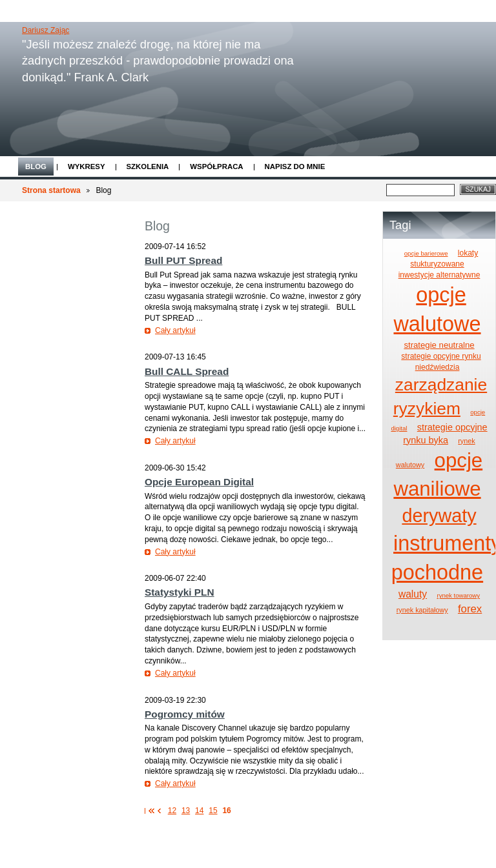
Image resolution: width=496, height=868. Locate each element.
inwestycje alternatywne (439, 275)
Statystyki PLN (180, 592)
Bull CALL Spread (187, 371)
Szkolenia (148, 167)
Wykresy (87, 167)
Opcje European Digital (199, 482)
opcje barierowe (426, 253)
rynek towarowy (458, 595)
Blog (36, 167)
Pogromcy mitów (185, 714)
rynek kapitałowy (422, 610)
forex (470, 609)
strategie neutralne (439, 345)
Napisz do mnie (295, 167)
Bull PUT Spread (183, 260)
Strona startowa (51, 190)
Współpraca (216, 167)
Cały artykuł (175, 330)
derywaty (439, 516)
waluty (413, 594)
